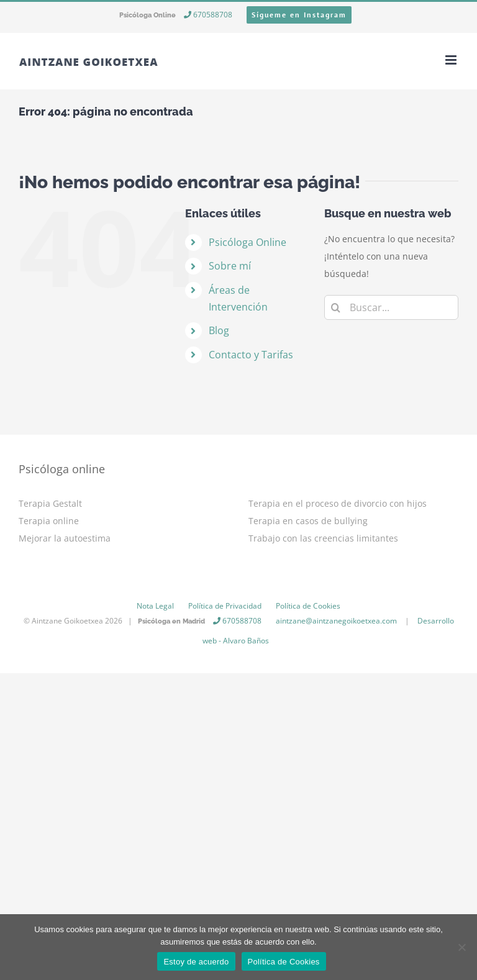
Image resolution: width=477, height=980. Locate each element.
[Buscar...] (391, 307)
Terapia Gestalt (50, 503)
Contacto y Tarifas (251, 355)
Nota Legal (155, 606)
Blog (219, 330)
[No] (461, 947)
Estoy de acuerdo (196, 962)
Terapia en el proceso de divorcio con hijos (338, 503)
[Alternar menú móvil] (452, 60)
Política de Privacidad (225, 606)
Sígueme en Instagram (299, 15)
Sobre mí (230, 266)
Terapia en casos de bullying (308, 521)
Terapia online (49, 521)
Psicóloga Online (248, 242)
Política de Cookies (308, 606)
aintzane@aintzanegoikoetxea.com (336, 621)
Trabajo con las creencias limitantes (323, 538)
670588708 (208, 15)
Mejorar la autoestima (65, 538)
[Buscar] (337, 307)
